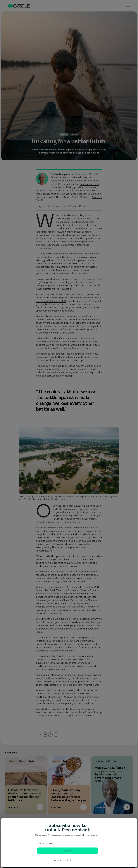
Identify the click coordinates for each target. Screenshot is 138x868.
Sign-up (68, 851)
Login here (76, 860)
